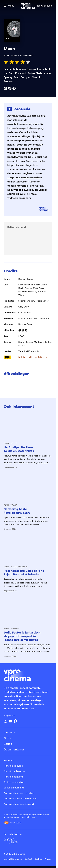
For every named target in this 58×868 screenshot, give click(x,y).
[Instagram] (6, 721)
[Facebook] (15, 721)
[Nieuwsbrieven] (44, 6)
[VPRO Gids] (11, 841)
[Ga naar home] (28, 6)
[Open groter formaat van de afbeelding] (11, 384)
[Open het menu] (9, 6)
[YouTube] (10, 721)
